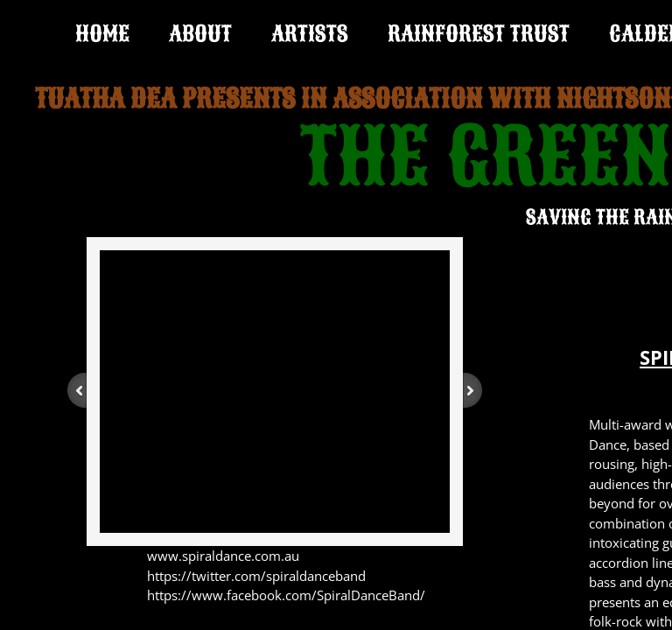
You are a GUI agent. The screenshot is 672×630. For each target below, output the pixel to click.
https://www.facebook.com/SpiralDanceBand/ (286, 595)
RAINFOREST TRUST (479, 34)
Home (102, 34)
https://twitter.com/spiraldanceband (256, 576)
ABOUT (200, 34)
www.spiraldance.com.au (223, 556)
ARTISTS (310, 34)
